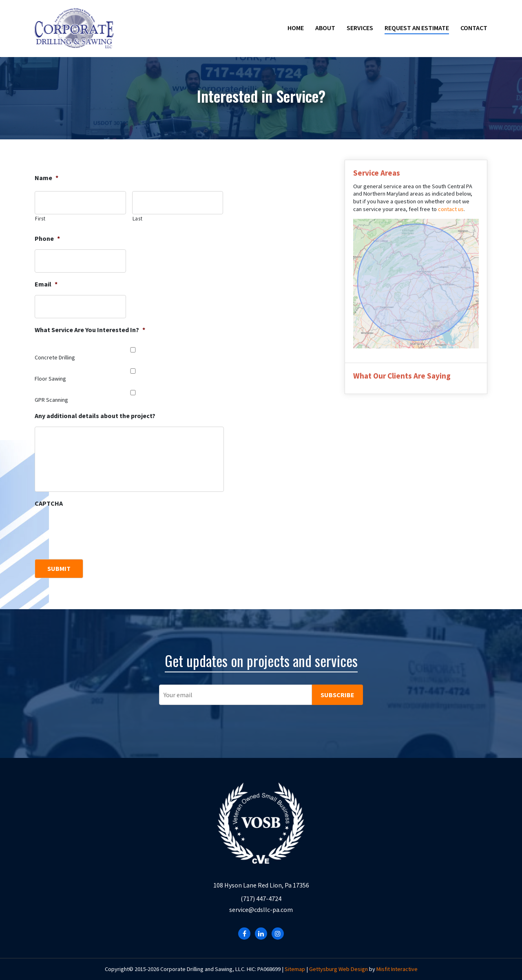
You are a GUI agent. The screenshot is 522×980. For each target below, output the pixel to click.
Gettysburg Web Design (338, 969)
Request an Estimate (417, 28)
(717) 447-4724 (261, 899)
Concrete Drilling (55, 357)
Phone (47, 238)
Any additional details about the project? (95, 416)
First (40, 219)
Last (138, 219)
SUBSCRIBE (337, 695)
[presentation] (97, 530)
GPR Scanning (51, 400)
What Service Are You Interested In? (90, 330)
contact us (451, 209)
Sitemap (295, 969)
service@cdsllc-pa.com (261, 910)
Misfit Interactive (397, 969)
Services (360, 28)
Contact (474, 28)
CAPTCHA (49, 503)
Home (296, 28)
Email (46, 284)
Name (46, 178)
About (325, 28)
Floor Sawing (50, 379)
